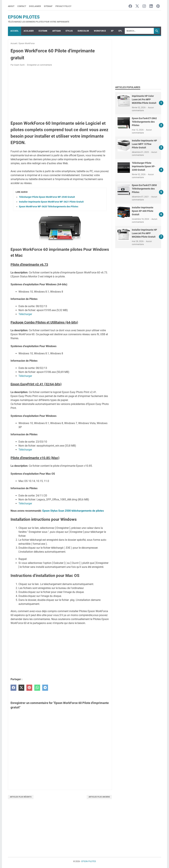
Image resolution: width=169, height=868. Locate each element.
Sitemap (48, 6)
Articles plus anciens (99, 797)
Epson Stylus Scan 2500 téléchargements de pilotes (73, 511)
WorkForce (100, 31)
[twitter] (21, 688)
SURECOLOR (83, 31)
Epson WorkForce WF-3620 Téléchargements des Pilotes (49, 207)
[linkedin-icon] (151, 6)
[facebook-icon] (130, 6)
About (11, 6)
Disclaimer (35, 6)
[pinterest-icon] (158, 6)
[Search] (139, 31)
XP (112, 31)
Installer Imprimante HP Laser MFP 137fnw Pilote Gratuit (144, 144)
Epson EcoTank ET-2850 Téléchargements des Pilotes (144, 189)
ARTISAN (56, 31)
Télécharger (25, 314)
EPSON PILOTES (24, 17)
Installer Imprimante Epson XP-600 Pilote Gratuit (143, 211)
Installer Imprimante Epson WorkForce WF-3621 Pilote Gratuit (51, 202)
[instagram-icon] (144, 6)
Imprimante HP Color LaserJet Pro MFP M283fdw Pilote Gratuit (144, 99)
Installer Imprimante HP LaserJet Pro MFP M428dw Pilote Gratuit (144, 233)
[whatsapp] (37, 688)
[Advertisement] (60, 93)
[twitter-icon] (137, 6)
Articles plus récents (21, 797)
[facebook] (13, 688)
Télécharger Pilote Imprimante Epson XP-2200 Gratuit (144, 166)
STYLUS (69, 31)
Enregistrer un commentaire (39, 65)
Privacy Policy (63, 6)
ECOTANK (43, 31)
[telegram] (45, 688)
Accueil (15, 31)
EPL (120, 31)
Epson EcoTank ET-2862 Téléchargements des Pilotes (144, 122)
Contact (22, 6)
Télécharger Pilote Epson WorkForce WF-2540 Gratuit (47, 197)
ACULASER (29, 31)
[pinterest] (29, 688)
